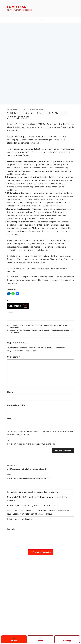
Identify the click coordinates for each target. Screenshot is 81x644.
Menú (41, 20)
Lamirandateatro (36, 110)
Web (9, 418)
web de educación (51, 277)
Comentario (13, 357)
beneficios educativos (20, 330)
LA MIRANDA (17, 7)
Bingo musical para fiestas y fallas (22, 519)
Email (40, 639)
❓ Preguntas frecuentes (41, 552)
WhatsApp (67, 639)
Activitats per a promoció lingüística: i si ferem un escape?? (33, 506)
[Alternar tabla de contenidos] (24, 306)
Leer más (11, 529)
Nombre (12, 392)
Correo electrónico (17, 405)
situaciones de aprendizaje (22, 325)
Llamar (14, 639)
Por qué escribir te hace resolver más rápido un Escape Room (34, 492)
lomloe (34, 330)
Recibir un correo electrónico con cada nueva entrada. (31, 444)
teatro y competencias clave (49, 325)
